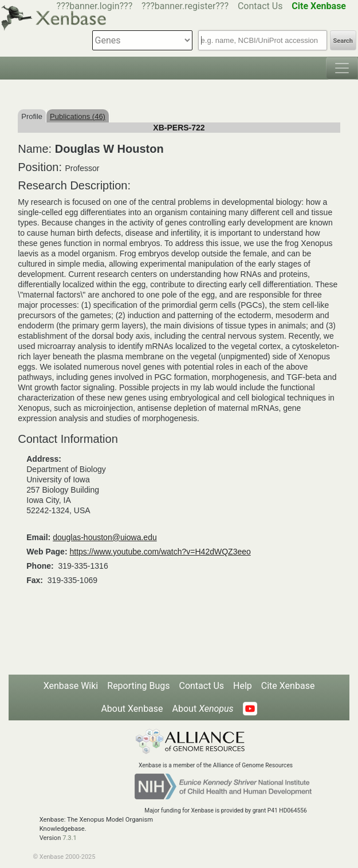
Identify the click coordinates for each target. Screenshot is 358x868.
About (203, 709)
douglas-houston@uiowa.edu (105, 537)
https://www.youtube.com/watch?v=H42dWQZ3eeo (160, 552)
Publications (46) (78, 116)
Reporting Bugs (138, 686)
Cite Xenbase (288, 686)
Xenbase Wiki (71, 686)
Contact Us (260, 6)
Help (243, 686)
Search (343, 41)
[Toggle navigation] (342, 68)
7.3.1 (70, 838)
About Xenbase (132, 709)
